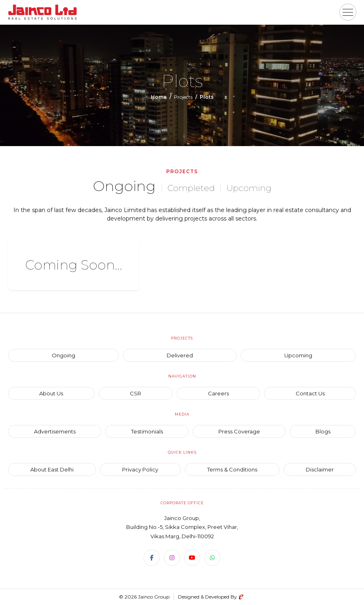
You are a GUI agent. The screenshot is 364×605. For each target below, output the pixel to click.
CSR (135, 393)
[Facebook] (152, 558)
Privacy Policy (140, 469)
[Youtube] (192, 558)
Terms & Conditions (232, 469)
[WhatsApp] (212, 558)
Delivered (180, 355)
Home (159, 97)
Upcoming (249, 188)
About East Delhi (52, 469)
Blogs (323, 431)
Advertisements (55, 431)
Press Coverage (239, 431)
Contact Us (310, 393)
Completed (191, 188)
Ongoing (124, 186)
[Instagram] (172, 558)
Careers (218, 393)
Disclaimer (320, 469)
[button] (348, 12)
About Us (51, 393)
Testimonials (147, 431)
